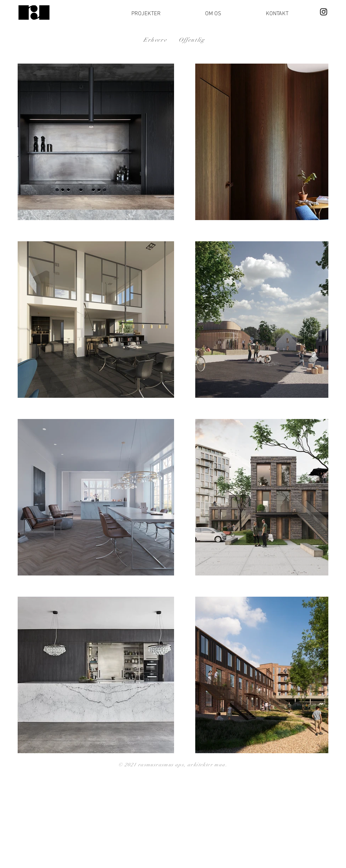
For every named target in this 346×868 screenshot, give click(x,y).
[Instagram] (324, 12)
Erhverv (155, 40)
